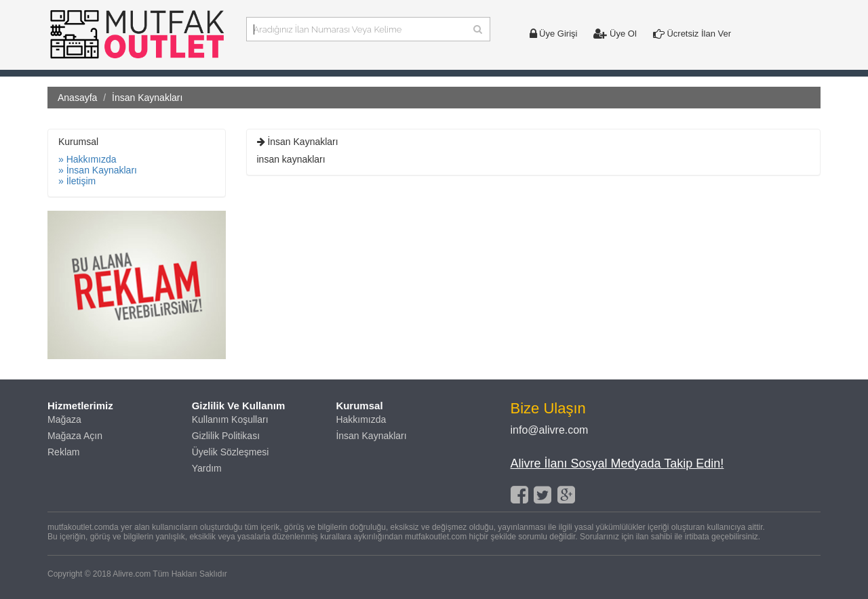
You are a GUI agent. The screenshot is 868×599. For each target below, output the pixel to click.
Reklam (63, 452)
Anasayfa (77, 98)
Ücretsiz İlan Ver (692, 34)
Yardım (207, 468)
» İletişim (77, 181)
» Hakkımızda (87, 159)
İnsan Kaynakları (371, 436)
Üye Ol (615, 34)
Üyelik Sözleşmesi (231, 452)
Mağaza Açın (75, 436)
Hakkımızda (361, 419)
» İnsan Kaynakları (98, 170)
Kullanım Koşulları (230, 419)
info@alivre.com (550, 430)
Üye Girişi (554, 34)
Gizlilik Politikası (226, 436)
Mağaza (64, 419)
